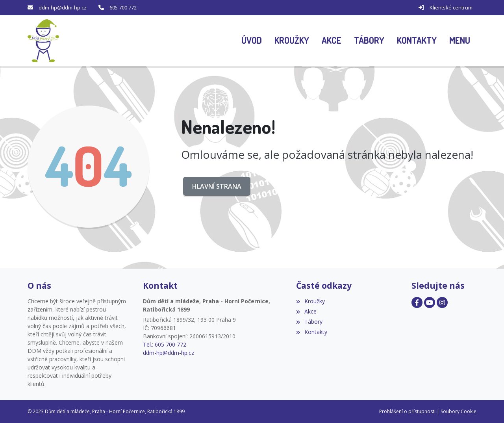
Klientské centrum (451, 7)
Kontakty (311, 332)
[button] (460, 41)
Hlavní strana (217, 186)
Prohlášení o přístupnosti (407, 411)
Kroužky (310, 301)
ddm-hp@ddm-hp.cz (63, 7)
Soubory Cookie (459, 411)
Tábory (309, 322)
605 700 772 (123, 7)
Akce (306, 311)
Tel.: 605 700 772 (165, 344)
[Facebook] (417, 302)
